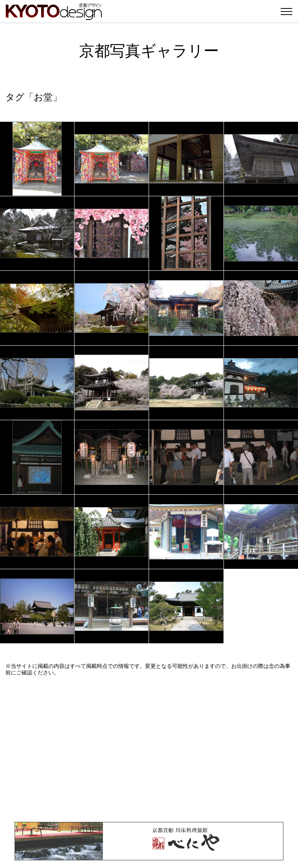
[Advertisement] (149, 749)
